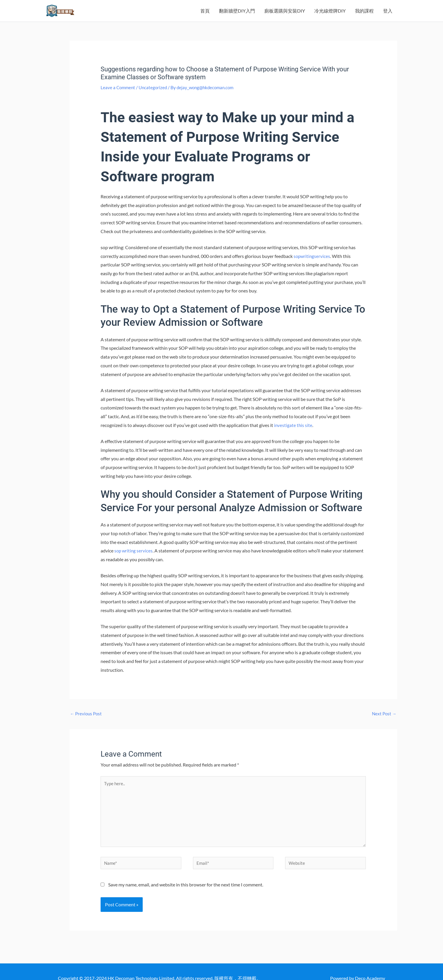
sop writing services (134, 559)
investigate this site (293, 434)
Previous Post (87, 723)
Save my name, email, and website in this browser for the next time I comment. (186, 901)
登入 (388, 15)
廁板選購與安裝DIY (285, 15)
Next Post (384, 723)
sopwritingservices (312, 265)
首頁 (205, 15)
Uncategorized (155, 96)
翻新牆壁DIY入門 (237, 15)
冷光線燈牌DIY (330, 15)
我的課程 (364, 15)
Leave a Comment (119, 96)
